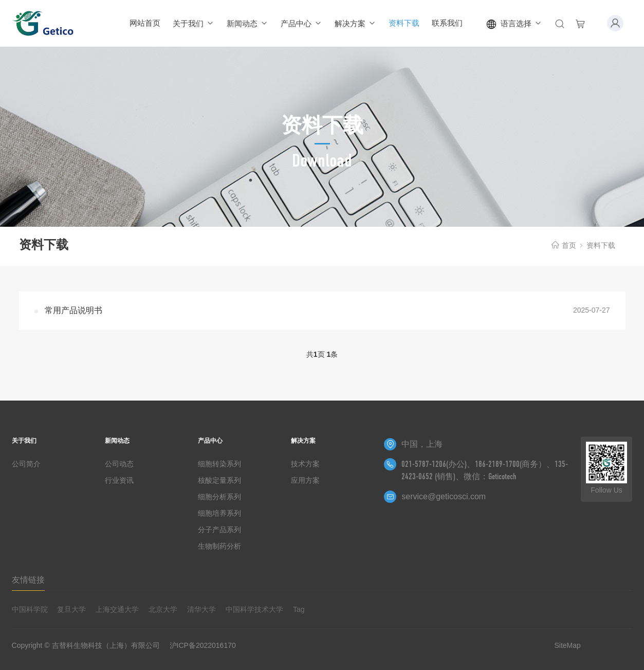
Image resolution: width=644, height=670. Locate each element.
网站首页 (145, 23)
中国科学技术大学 (254, 609)
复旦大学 (71, 609)
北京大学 (163, 609)
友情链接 (28, 580)
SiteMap (567, 645)
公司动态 (119, 464)
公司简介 (26, 464)
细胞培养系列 (219, 513)
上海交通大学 (117, 609)
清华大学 (201, 609)
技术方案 (305, 464)
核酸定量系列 (219, 480)
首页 (569, 245)
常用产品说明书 (73, 310)
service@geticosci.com (444, 496)
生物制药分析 (219, 546)
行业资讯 (119, 480)
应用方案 (305, 480)
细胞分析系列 (219, 497)
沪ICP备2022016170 (203, 645)
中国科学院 (30, 609)
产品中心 (301, 23)
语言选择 (514, 24)
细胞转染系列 (219, 464)
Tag (299, 609)
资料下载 (404, 23)
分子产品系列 (219, 530)
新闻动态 (247, 23)
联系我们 (447, 23)
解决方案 (355, 23)
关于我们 (194, 23)
